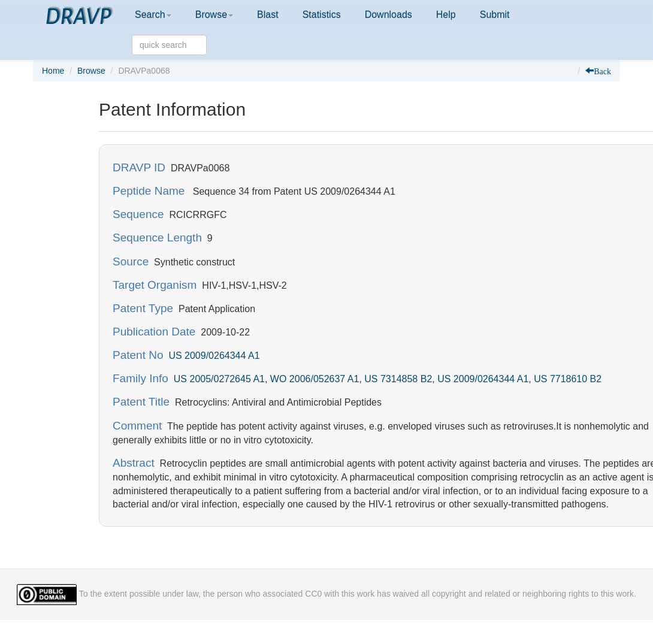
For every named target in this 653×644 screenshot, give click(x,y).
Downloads (389, 15)
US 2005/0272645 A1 (219, 379)
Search (153, 15)
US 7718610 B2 (568, 379)
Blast (268, 15)
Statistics (322, 15)
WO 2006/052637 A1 (315, 379)
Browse (214, 15)
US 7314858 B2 (398, 379)
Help (446, 15)
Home (53, 71)
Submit (495, 15)
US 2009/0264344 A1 (214, 356)
